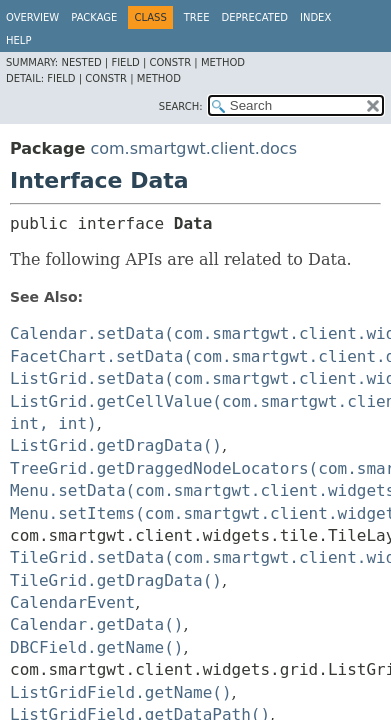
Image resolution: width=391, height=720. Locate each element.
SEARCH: (181, 106)
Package (94, 17)
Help (18, 40)
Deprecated (254, 17)
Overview (32, 17)
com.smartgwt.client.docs (193, 148)
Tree (197, 17)
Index (315, 17)
